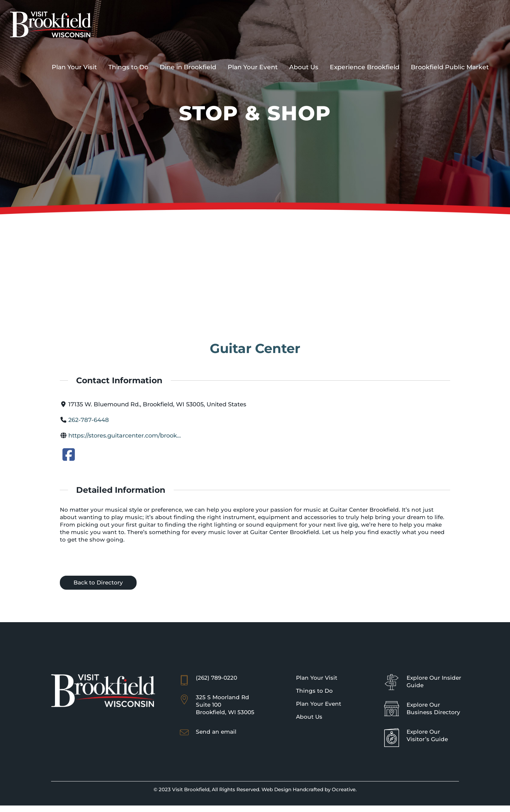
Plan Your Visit (317, 678)
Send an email (216, 732)
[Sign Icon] (392, 677)
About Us (309, 717)
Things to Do (314, 691)
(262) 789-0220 (216, 678)
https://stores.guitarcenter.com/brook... (125, 436)
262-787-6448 (89, 420)
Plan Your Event (319, 704)
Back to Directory (98, 583)
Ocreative (344, 789)
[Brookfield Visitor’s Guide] (392, 731)
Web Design (276, 789)
